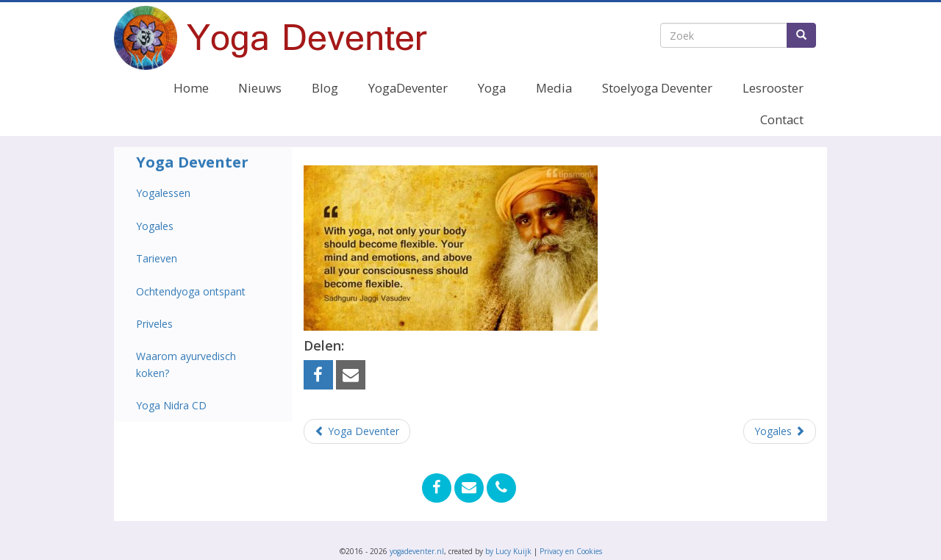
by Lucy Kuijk (508, 551)
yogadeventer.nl (417, 551)
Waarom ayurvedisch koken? (186, 364)
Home (191, 88)
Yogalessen (163, 193)
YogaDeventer (408, 88)
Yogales (155, 226)
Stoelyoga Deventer (657, 88)
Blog (325, 88)
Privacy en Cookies (571, 551)
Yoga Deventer (192, 162)
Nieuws (260, 88)
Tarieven (157, 258)
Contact (782, 119)
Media (554, 88)
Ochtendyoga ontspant (191, 291)
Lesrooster (773, 88)
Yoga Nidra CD (171, 405)
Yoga (492, 88)
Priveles (154, 324)
